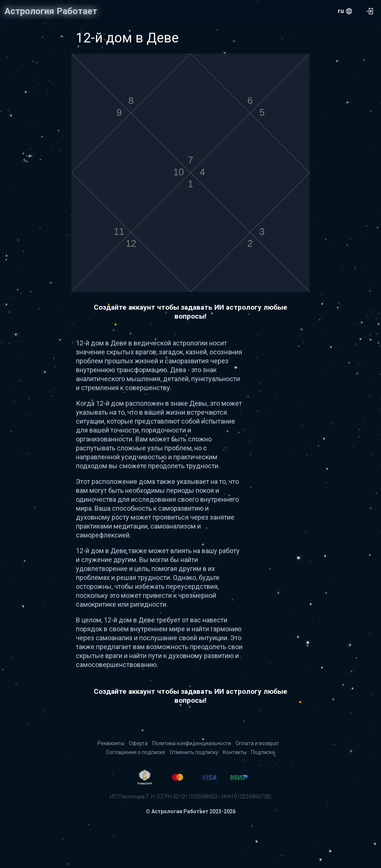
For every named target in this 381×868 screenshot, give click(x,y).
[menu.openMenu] (345, 11)
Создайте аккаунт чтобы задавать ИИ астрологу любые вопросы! (190, 312)
